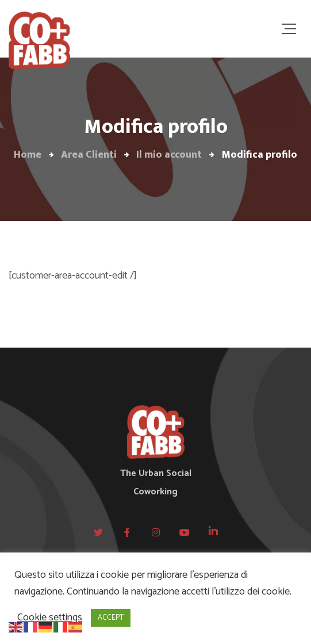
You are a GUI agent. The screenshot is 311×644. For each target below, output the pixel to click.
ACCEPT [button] (111, 618)
